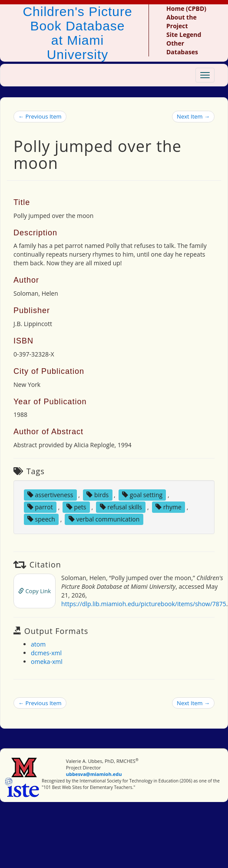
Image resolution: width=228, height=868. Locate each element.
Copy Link (35, 591)
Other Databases (182, 48)
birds (97, 495)
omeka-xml (47, 662)
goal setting (142, 495)
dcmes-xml (46, 653)
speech (41, 519)
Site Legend (184, 35)
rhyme (169, 507)
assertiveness (50, 495)
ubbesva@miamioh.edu (94, 774)
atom (38, 644)
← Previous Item (40, 116)
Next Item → (193, 116)
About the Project (182, 21)
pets (76, 507)
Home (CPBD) (186, 8)
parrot (40, 507)
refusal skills (121, 507)
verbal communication (104, 519)
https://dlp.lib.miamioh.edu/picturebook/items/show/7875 (144, 604)
